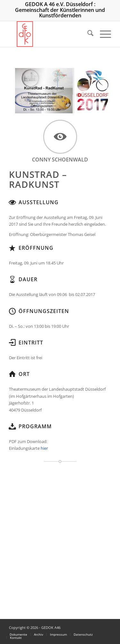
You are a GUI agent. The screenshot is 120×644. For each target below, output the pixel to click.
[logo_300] (50, 34)
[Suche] (87, 34)
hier (44, 448)
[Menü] (102, 34)
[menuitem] (87, 34)
